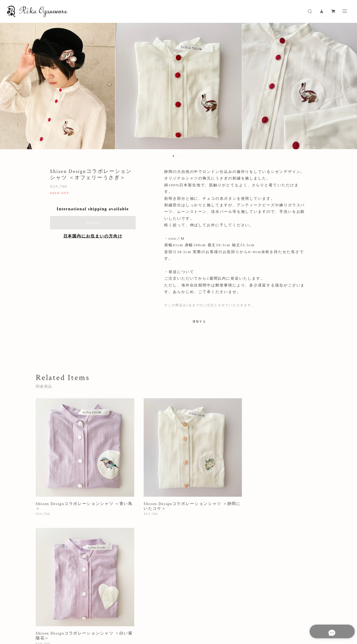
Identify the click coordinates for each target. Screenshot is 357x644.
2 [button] (177, 156)
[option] (178, 87)
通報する (199, 321)
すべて (54, 546)
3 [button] (181, 156)
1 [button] (173, 156)
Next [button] (348, 87)
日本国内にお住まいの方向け (93, 236)
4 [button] (184, 156)
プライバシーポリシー (107, 613)
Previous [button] (9, 87)
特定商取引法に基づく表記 (150, 613)
